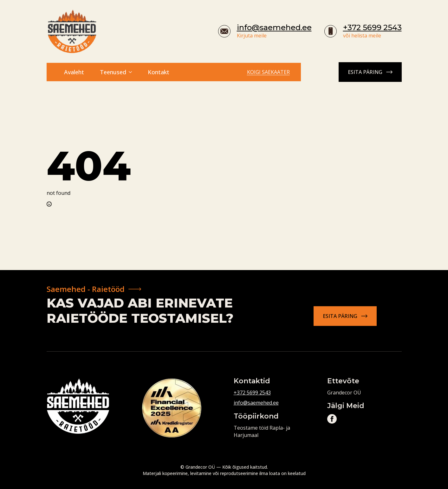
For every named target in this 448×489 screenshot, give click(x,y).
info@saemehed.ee (274, 27)
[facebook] (332, 419)
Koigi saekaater (268, 72)
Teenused (113, 72)
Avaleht (74, 72)
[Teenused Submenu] (132, 72)
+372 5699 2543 (372, 27)
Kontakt (159, 72)
